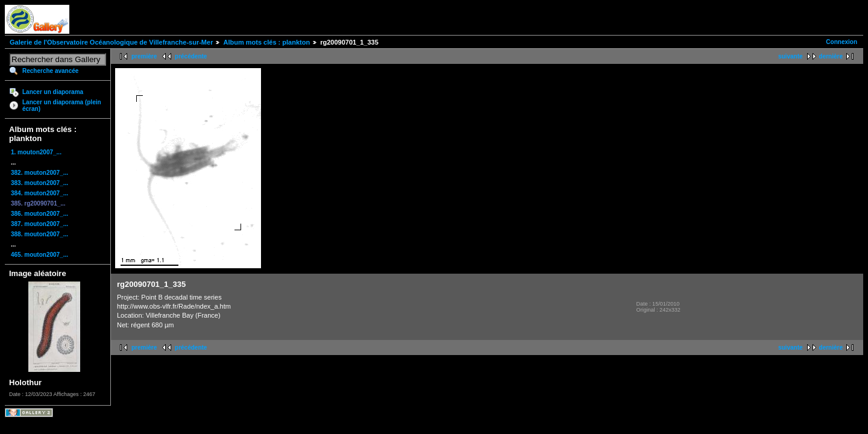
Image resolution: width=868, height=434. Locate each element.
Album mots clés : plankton (266, 42)
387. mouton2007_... (39, 224)
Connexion (841, 42)
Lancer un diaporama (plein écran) (62, 105)
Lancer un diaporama (53, 92)
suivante (791, 56)
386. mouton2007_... (39, 214)
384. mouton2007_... (39, 193)
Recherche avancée (50, 71)
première (144, 56)
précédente (191, 56)
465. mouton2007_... (39, 255)
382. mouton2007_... (39, 173)
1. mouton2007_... (36, 152)
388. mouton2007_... (39, 234)
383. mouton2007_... (39, 183)
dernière (831, 56)
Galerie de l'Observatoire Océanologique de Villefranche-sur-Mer (111, 42)
